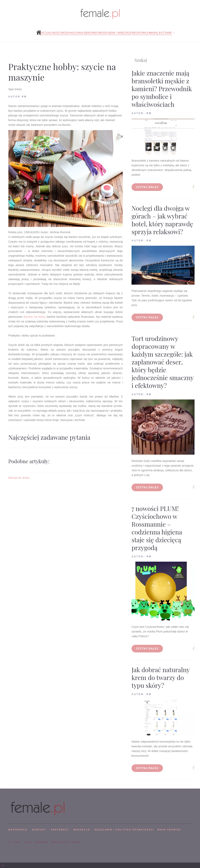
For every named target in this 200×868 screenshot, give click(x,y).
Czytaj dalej (147, 187)
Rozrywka (140, 33)
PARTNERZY (60, 830)
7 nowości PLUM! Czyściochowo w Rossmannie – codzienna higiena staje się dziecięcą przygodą (157, 528)
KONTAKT (39, 830)
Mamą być (157, 33)
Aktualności (50, 33)
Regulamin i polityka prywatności (124, 830)
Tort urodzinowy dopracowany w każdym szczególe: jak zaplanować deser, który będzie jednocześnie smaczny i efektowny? (162, 362)
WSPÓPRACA (18, 830)
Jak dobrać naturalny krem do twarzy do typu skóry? (160, 677)
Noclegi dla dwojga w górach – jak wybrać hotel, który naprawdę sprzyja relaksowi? (162, 220)
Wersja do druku (19, 478)
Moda (66, 33)
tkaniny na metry (34, 317)
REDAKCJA (82, 830)
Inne (168, 33)
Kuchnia (77, 33)
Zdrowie (91, 33)
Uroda (103, 33)
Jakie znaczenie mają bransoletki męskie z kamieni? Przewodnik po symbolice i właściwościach (162, 89)
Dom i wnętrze (120, 33)
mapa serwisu (169, 830)
